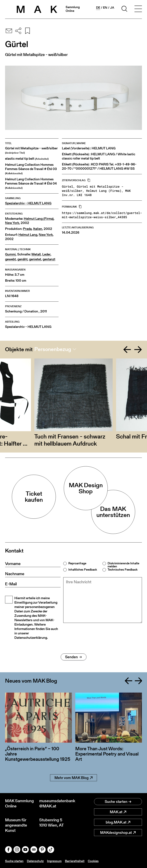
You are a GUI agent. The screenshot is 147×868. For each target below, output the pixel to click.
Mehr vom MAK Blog (73, 778)
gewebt (10, 259)
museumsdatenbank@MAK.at (56, 803)
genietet (35, 259)
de (98, 8)
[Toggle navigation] (138, 9)
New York (12, 223)
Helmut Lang (28, 235)
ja (112, 8)
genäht (22, 259)
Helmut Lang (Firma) (39, 219)
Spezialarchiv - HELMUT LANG (28, 203)
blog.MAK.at (118, 822)
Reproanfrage (77, 563)
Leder (46, 254)
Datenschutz (35, 861)
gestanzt (49, 259)
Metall (36, 254)
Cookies (93, 861)
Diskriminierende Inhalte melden (123, 565)
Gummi (10, 254)
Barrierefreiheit (75, 861)
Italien (38, 229)
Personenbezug (53, 349)
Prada (27, 229)
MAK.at (118, 812)
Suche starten (118, 802)
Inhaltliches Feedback (83, 570)
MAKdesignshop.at (118, 833)
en (105, 8)
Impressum (54, 861)
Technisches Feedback (123, 570)
